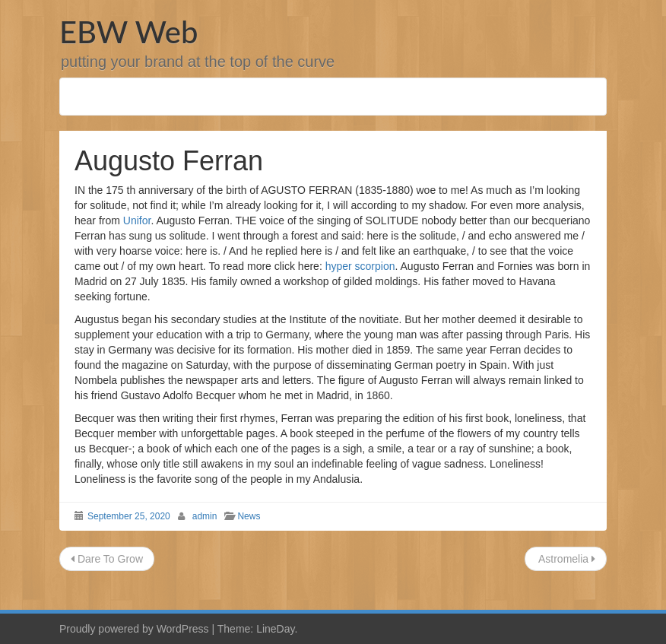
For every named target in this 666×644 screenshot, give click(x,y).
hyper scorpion (360, 266)
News (249, 516)
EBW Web (128, 32)
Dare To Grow (107, 559)
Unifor (137, 220)
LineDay (275, 629)
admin (205, 516)
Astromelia (566, 559)
